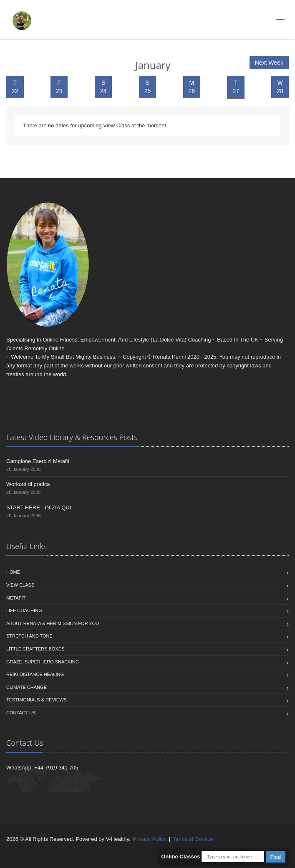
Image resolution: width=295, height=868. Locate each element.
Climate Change (26, 687)
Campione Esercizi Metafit (38, 461)
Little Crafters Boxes (35, 649)
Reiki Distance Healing (35, 674)
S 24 (103, 87)
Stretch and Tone (29, 636)
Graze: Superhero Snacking (43, 662)
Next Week (269, 63)
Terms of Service (193, 839)
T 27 (236, 87)
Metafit (16, 598)
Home (13, 572)
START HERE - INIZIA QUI (39, 507)
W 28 (280, 87)
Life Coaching (24, 610)
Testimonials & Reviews (37, 700)
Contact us (21, 713)
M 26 (192, 87)
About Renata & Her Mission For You (53, 623)
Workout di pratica (28, 484)
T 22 (15, 87)
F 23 (59, 87)
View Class (20, 585)
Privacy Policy (150, 839)
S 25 (148, 87)
